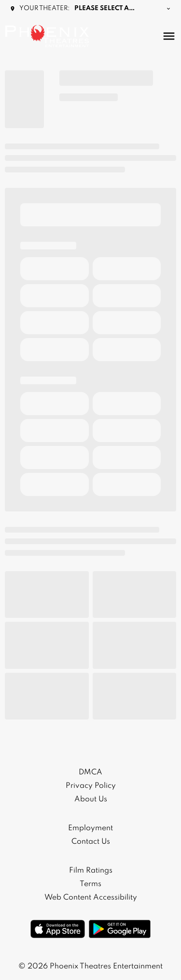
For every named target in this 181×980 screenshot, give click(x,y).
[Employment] (90, 828)
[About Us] (91, 799)
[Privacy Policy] (91, 786)
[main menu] (169, 36)
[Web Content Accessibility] (91, 898)
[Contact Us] (91, 842)
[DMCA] (90, 772)
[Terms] (90, 884)
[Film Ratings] (91, 871)
